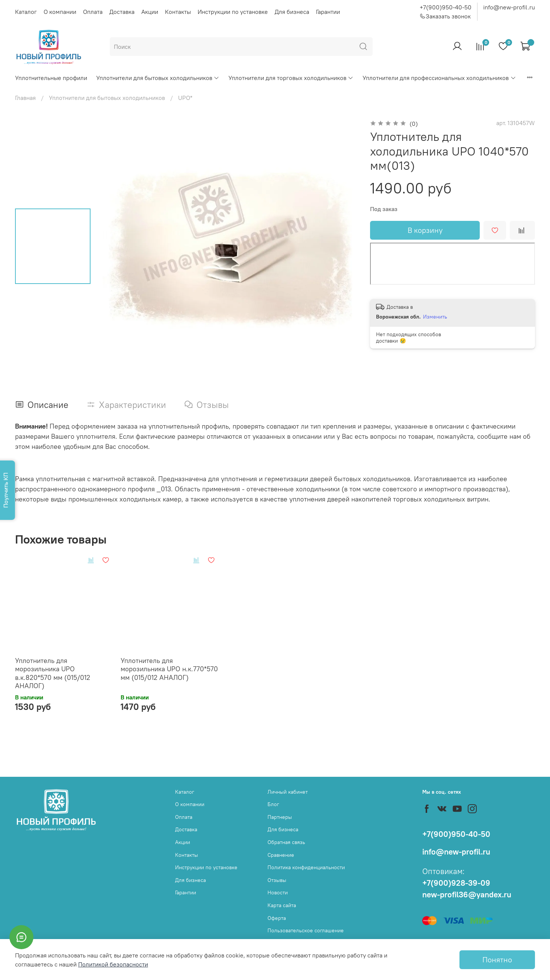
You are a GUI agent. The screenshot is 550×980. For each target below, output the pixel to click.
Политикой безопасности (113, 964)
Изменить (435, 317)
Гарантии (328, 12)
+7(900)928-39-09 (456, 883)
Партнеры (280, 817)
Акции (150, 12)
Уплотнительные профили (51, 78)
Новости (278, 892)
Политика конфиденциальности (306, 867)
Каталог (26, 12)
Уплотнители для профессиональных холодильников (439, 78)
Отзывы (277, 880)
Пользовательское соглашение (306, 930)
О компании (60, 12)
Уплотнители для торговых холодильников (291, 78)
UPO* (185, 98)
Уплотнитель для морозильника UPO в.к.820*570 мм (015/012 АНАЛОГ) (53, 673)
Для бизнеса (292, 12)
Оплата (93, 12)
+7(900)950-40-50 (446, 7)
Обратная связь (286, 842)
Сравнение (281, 855)
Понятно (497, 960)
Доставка (122, 12)
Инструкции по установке (233, 12)
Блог (273, 804)
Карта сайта (282, 905)
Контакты (178, 12)
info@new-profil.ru (509, 7)
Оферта (277, 918)
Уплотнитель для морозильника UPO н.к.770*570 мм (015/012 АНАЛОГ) (169, 669)
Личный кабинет (288, 792)
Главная (25, 98)
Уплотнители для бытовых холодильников (158, 78)
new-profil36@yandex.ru (467, 895)
